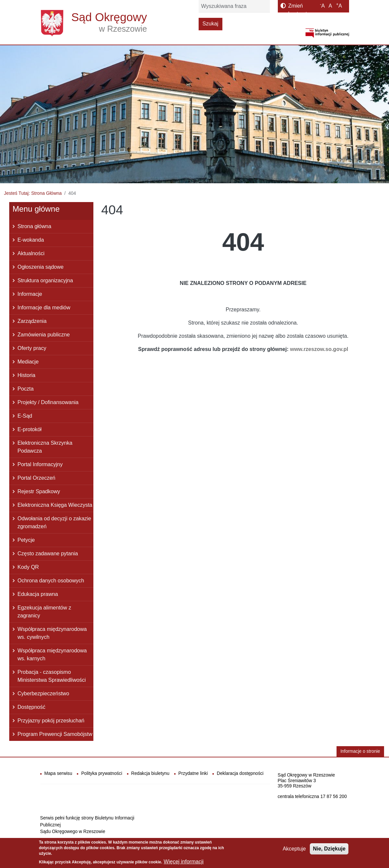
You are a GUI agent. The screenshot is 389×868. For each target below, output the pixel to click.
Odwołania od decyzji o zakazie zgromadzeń (54, 522)
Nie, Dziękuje (329, 851)
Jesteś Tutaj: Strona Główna (33, 193)
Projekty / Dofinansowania (48, 402)
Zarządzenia (32, 321)
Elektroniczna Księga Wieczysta (55, 505)
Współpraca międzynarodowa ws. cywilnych (52, 633)
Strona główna (34, 226)
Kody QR (28, 567)
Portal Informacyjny (40, 464)
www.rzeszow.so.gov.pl (319, 349)
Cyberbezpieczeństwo (43, 694)
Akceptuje (294, 851)
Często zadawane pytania (48, 554)
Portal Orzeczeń (36, 478)
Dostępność (32, 707)
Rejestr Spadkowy (39, 491)
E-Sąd (25, 416)
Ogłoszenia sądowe (41, 267)
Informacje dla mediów (44, 308)
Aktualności (31, 253)
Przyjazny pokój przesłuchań (51, 721)
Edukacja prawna (38, 594)
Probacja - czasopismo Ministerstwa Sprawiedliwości (52, 676)
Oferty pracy (32, 348)
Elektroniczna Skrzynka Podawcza (45, 447)
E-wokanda (31, 240)
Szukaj (211, 24)
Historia (26, 375)
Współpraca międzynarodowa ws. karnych (52, 655)
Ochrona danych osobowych (51, 581)
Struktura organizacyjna (45, 280)
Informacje (30, 294)
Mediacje (28, 362)
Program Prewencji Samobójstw (55, 734)
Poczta (26, 389)
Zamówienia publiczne (44, 335)
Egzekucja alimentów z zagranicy (44, 612)
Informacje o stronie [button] (360, 751)
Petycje (26, 540)
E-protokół (30, 429)
